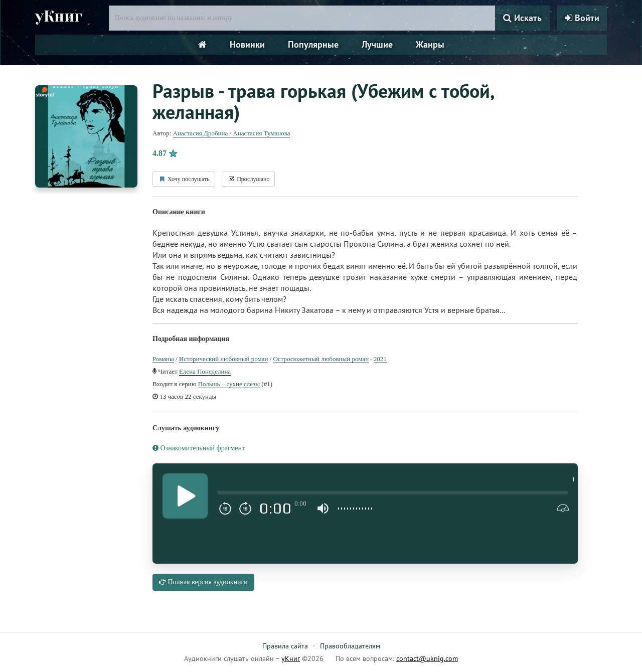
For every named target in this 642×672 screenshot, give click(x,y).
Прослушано (248, 179)
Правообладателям (350, 646)
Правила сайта (285, 646)
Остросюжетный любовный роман (321, 359)
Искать (522, 18)
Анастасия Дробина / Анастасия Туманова (232, 133)
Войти (582, 18)
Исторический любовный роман (223, 359)
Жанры (430, 44)
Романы (163, 359)
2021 (380, 359)
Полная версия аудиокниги (203, 582)
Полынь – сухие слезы (229, 384)
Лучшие (377, 44)
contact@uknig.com (427, 658)
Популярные (313, 44)
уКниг (59, 17)
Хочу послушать (184, 179)
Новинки (247, 44)
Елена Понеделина (205, 371)
